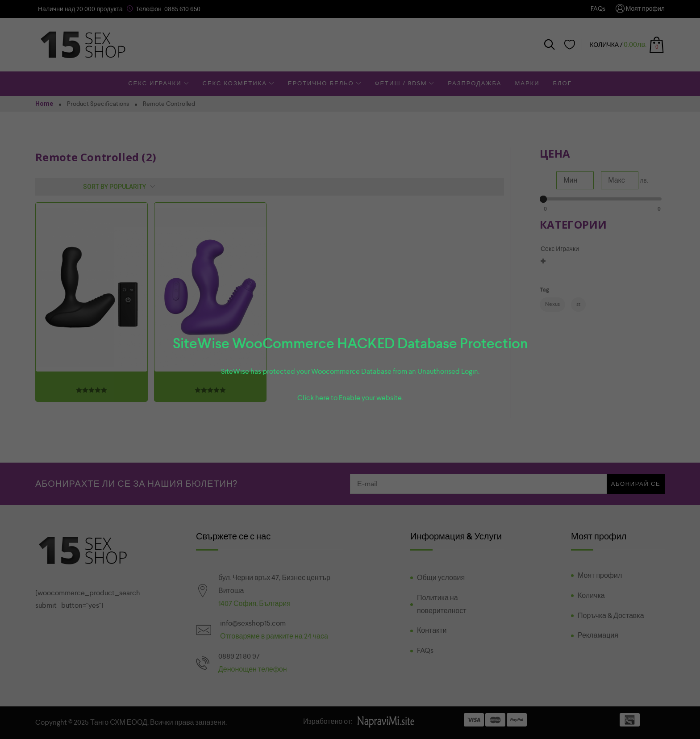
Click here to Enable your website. (350, 398)
